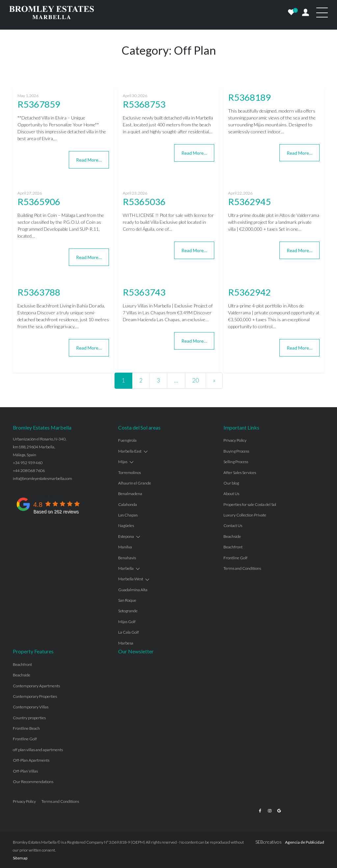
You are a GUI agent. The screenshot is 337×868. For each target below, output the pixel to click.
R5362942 (249, 292)
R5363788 (39, 292)
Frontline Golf (235, 558)
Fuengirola (127, 440)
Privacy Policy (235, 440)
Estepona (126, 536)
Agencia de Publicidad (305, 842)
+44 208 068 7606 (29, 471)
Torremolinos (130, 473)
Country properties (29, 718)
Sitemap (20, 858)
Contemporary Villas (31, 707)
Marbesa (126, 643)
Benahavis (127, 558)
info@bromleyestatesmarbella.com (42, 478)
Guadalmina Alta (133, 590)
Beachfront (233, 547)
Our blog (231, 483)
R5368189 (249, 97)
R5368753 (144, 104)
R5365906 (39, 202)
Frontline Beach (26, 728)
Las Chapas (128, 515)
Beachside (232, 536)
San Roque (127, 600)
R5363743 (144, 292)
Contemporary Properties (35, 696)
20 (195, 380)
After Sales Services (240, 473)
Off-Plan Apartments (31, 760)
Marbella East (130, 451)
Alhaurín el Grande (135, 483)
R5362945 (249, 202)
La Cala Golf (129, 632)
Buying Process (236, 451)
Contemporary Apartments (36, 686)
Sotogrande (128, 611)
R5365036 (144, 202)
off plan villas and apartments (38, 750)
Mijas (123, 462)
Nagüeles (126, 526)
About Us (231, 494)
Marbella (126, 568)
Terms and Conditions (242, 568)
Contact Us (233, 526)
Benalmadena (130, 494)
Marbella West (131, 579)
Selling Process (236, 462)
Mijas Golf (127, 622)
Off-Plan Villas (25, 771)
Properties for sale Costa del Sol (250, 504)
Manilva (125, 547)
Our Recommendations (33, 782)
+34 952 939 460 (28, 463)
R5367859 (39, 104)
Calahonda (128, 504)
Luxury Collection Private (245, 515)
